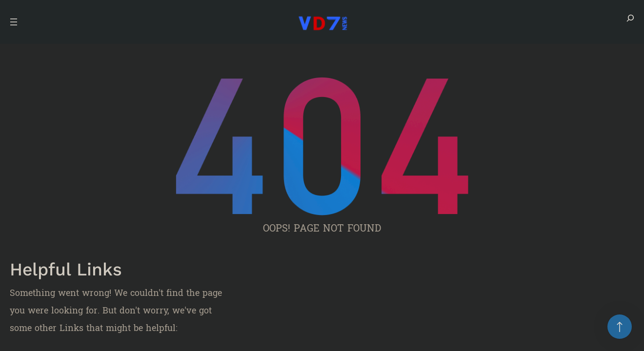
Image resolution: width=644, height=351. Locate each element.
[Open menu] (14, 22)
